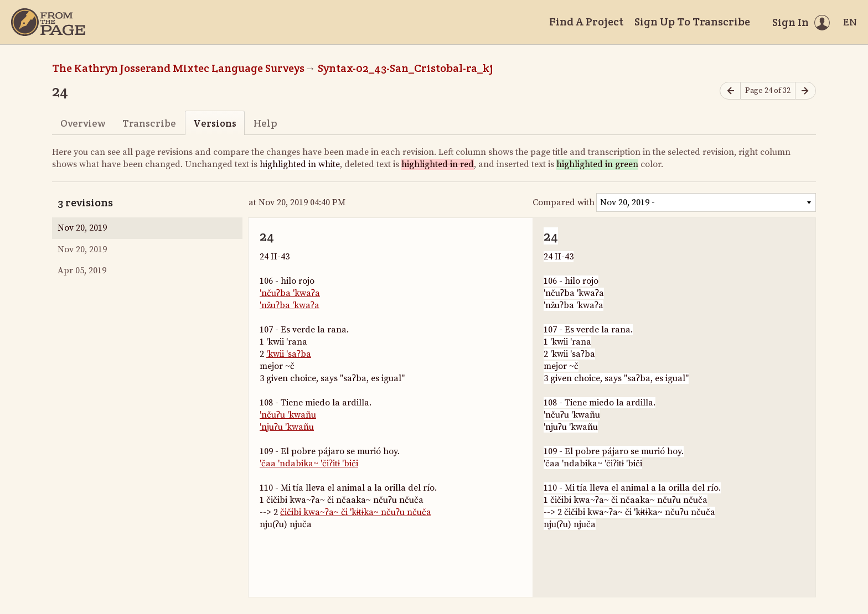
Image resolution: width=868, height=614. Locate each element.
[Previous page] (730, 91)
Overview (83, 123)
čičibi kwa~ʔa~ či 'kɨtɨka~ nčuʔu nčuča (356, 512)
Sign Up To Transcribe (692, 22)
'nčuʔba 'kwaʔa (290, 293)
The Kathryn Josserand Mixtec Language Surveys (178, 68)
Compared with (564, 202)
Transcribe (149, 123)
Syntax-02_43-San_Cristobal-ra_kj (405, 68)
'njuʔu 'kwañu (287, 427)
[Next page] (805, 91)
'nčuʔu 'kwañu (288, 415)
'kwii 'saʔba (289, 354)
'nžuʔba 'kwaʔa (290, 305)
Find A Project (586, 22)
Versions (215, 123)
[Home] (48, 22)
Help (265, 123)
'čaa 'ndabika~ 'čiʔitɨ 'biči (309, 464)
